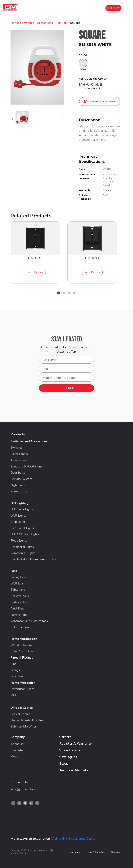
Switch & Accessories (37, 23)
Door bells (18, 473)
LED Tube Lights (22, 509)
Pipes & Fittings (22, 658)
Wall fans (17, 583)
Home (15, 23)
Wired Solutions (21, 645)
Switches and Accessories (29, 441)
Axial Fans (17, 608)
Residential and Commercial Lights (33, 559)
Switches (16, 448)
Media (15, 756)
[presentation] (12, 119)
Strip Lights (18, 522)
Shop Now (113, 8)
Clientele (17, 750)
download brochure (100, 102)
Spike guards (19, 491)
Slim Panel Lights (22, 528)
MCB (14, 695)
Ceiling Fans (18, 577)
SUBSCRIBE (67, 388)
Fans (14, 571)
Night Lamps (19, 485)
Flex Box (61, 23)
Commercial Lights (23, 553)
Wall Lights (18, 516)
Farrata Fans (19, 615)
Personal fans (20, 596)
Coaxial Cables (20, 714)
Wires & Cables (22, 708)
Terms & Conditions (96, 852)
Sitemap (116, 852)
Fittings (15, 670)
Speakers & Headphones (27, 466)
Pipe (14, 664)
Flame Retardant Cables (27, 720)
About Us (17, 744)
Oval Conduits (20, 676)
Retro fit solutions (22, 651)
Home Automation (24, 639)
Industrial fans (20, 627)
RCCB (15, 701)
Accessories (18, 460)
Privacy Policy (73, 852)
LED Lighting (19, 503)
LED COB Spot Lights (25, 534)
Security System (21, 479)
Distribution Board (22, 689)
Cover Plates (19, 454)
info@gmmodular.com (25, 789)
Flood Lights (19, 541)
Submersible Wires (24, 726)
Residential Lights (22, 547)
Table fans (18, 590)
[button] (125, 9)
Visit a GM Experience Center (74, 839)
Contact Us (19, 782)
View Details (35, 272)
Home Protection (23, 683)
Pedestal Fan (19, 602)
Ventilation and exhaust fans (29, 621)
